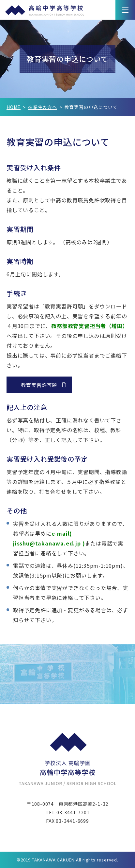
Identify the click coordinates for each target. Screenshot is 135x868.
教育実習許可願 (39, 385)
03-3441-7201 (73, 812)
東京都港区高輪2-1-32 (83, 804)
